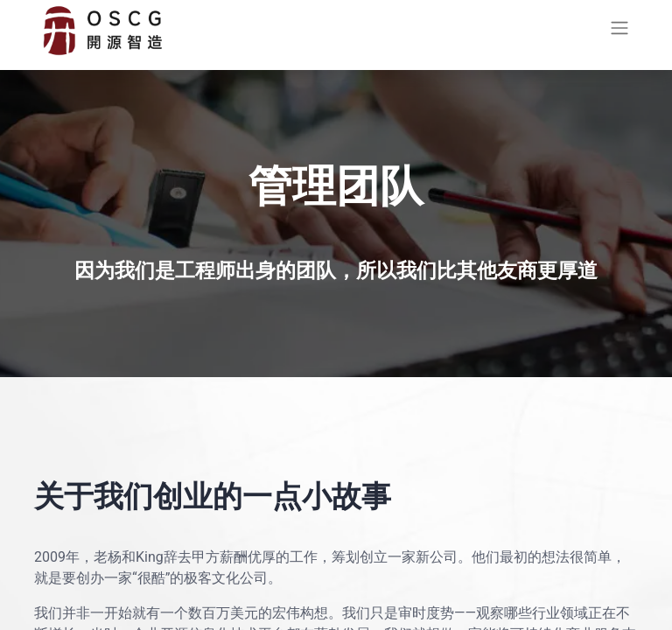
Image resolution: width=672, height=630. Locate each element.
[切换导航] (619, 31)
